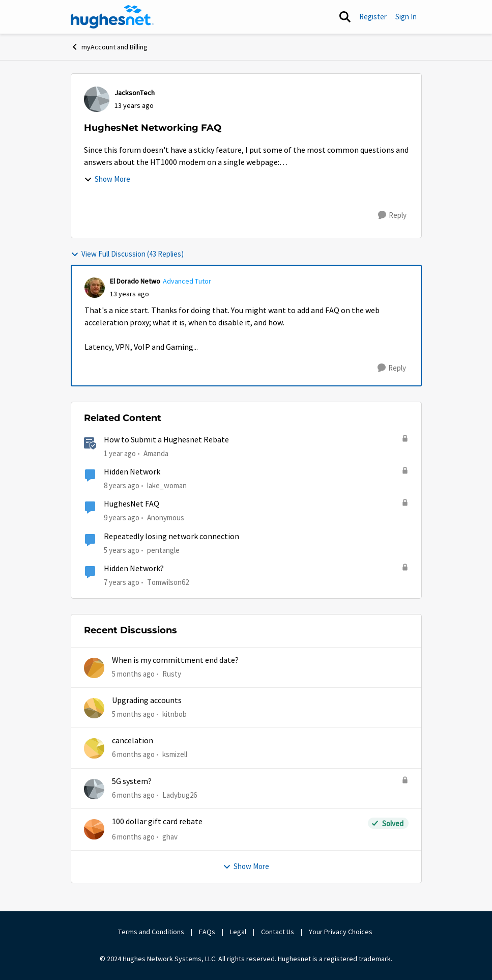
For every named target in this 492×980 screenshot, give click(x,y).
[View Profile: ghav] (94, 829)
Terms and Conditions (151, 932)
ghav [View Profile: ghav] (170, 837)
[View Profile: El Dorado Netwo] (95, 288)
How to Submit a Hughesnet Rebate (166, 440)
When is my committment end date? (175, 660)
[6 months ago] (133, 755)
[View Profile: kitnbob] (94, 708)
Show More (107, 179)
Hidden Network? (134, 569)
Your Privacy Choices (341, 932)
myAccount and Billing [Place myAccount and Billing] (109, 47)
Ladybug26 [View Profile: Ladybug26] (180, 794)
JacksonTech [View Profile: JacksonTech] (135, 93)
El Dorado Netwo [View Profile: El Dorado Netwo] (135, 281)
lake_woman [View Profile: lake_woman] (167, 485)
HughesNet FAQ (132, 504)
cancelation (133, 741)
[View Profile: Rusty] (94, 668)
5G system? (132, 781)
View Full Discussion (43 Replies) (127, 254)
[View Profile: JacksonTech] (97, 99)
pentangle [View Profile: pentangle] (163, 550)
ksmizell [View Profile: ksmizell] (175, 754)
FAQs (207, 932)
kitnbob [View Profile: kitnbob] (175, 714)
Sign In (406, 17)
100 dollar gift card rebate (157, 822)
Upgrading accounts (147, 701)
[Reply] (392, 215)
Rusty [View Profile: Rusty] (172, 673)
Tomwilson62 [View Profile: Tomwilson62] (168, 582)
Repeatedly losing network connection (171, 537)
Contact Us (278, 932)
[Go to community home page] (112, 17)
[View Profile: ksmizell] (94, 748)
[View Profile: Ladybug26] (94, 789)
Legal (238, 932)
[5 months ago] (133, 674)
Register (373, 17)
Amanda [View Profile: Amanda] (156, 453)
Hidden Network (132, 472)
